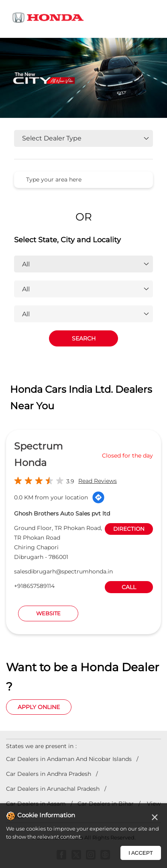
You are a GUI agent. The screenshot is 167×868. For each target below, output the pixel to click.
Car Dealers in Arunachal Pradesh (53, 789)
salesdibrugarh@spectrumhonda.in (63, 571)
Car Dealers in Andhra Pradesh (49, 774)
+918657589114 (34, 586)
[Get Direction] (98, 497)
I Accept (141, 853)
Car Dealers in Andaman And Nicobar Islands (69, 759)
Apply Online (39, 707)
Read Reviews (98, 481)
